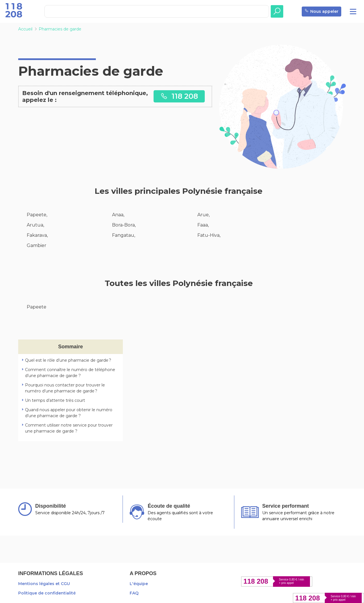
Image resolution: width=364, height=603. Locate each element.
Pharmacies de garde (60, 29)
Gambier (37, 245)
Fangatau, (124, 235)
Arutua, (35, 225)
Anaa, (118, 215)
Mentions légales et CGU (44, 584)
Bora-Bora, (124, 225)
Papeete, (37, 215)
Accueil (25, 29)
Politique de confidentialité (47, 593)
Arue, (203, 215)
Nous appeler (321, 12)
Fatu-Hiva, (209, 235)
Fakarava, (37, 235)
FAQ (134, 593)
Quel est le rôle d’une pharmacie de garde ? (68, 360)
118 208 (179, 96)
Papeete (37, 307)
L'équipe (139, 584)
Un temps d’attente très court (55, 400)
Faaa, (203, 225)
